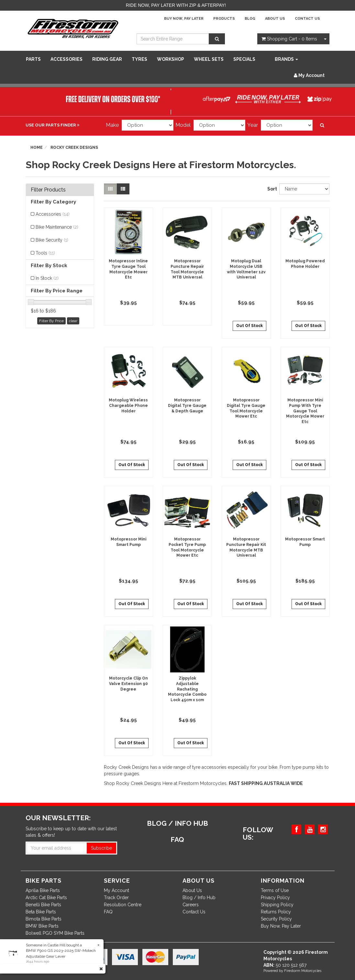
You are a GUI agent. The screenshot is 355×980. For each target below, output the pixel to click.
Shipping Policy (277, 905)
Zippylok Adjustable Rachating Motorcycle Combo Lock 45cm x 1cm (187, 689)
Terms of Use (275, 890)
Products (224, 19)
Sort (271, 189)
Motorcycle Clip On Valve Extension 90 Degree (128, 684)
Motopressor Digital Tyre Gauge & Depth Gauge (187, 406)
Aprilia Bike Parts (43, 890)
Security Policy (276, 919)
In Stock (47, 278)
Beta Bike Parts (41, 912)
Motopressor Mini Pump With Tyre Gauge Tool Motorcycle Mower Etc (305, 411)
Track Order (116, 898)
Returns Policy (276, 912)
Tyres (139, 59)
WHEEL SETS (209, 59)
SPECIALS (244, 59)
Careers (191, 905)
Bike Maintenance (57, 227)
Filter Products (48, 190)
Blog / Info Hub (199, 898)
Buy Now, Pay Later (184, 19)
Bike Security (52, 240)
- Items (289, 39)
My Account (116, 890)
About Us (275, 19)
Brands (286, 59)
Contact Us (307, 19)
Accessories (67, 59)
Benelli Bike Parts (43, 905)
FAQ (108, 912)
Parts (33, 59)
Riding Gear (107, 59)
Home (37, 147)
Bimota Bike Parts (44, 919)
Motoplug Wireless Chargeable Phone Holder (128, 406)
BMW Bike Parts (42, 926)
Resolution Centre (123, 905)
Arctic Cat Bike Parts (46, 898)
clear (73, 321)
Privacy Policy (275, 898)
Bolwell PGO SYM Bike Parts (55, 933)
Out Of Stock (250, 326)
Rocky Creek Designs (74, 147)
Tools (45, 253)
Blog (250, 19)
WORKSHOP (171, 59)
